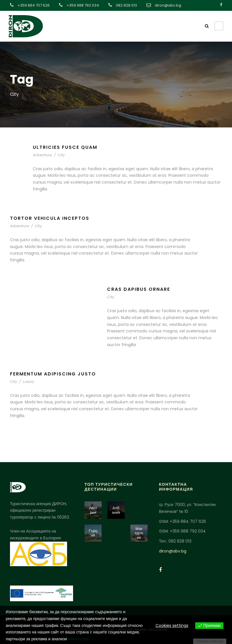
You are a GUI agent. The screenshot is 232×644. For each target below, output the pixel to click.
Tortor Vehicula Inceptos (50, 218)
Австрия (93, 510)
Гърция (93, 533)
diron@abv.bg (173, 551)
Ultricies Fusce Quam (65, 147)
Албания (116, 510)
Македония (139, 533)
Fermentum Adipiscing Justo (53, 374)
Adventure (42, 155)
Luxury (29, 382)
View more (78, 639)
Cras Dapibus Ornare (139, 289)
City (61, 155)
